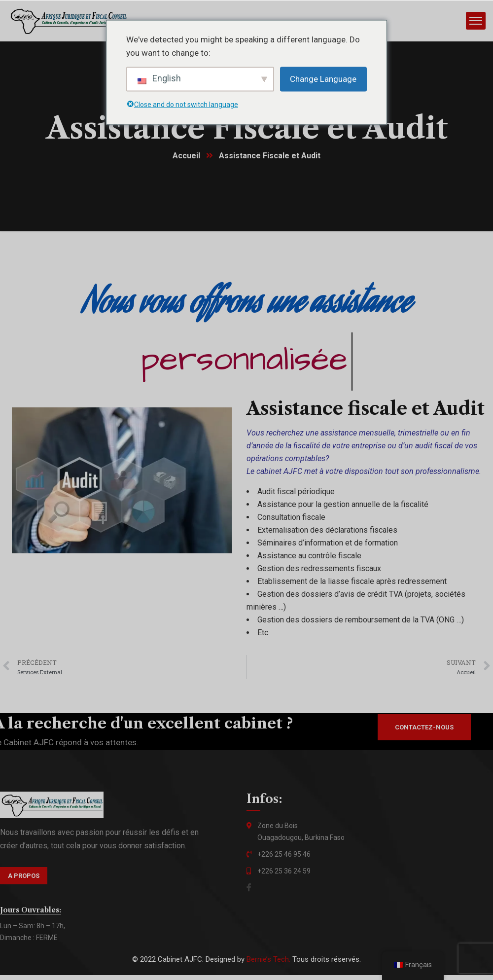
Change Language (323, 78)
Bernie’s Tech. (268, 960)
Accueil (186, 156)
